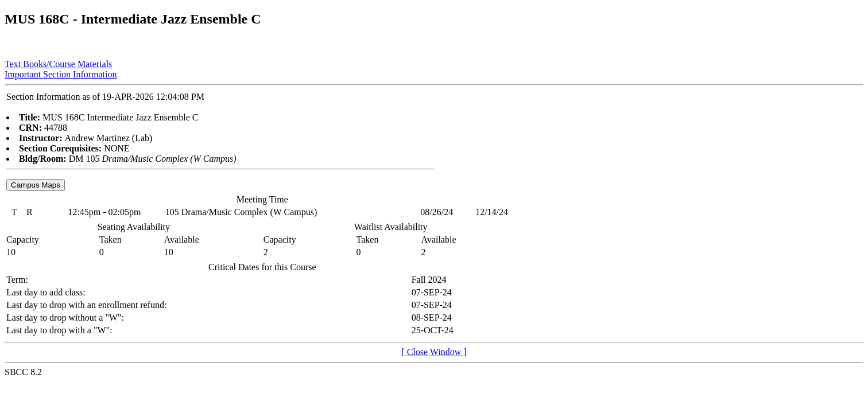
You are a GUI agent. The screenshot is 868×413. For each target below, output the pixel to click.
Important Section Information (61, 74)
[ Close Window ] (434, 352)
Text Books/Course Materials (58, 64)
